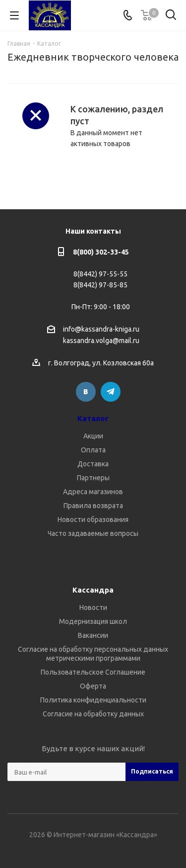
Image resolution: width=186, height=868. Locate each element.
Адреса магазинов (93, 492)
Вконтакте (86, 392)
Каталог (93, 418)
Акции (93, 436)
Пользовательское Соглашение (93, 672)
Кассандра (93, 590)
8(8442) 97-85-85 (100, 285)
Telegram (111, 392)
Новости (93, 608)
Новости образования (93, 520)
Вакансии (93, 635)
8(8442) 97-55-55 (100, 274)
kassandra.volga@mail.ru (101, 341)
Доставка (93, 464)
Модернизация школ (93, 621)
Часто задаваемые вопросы (93, 533)
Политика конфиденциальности (93, 700)
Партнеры (93, 478)
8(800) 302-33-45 (101, 252)
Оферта (93, 686)
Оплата (93, 450)
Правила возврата (93, 506)
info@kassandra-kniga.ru (101, 329)
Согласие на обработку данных (93, 714)
